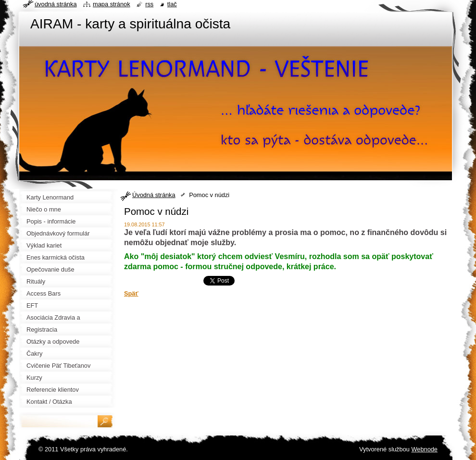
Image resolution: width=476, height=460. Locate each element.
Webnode (424, 449)
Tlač (172, 4)
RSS (149, 4)
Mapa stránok (112, 4)
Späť (131, 293)
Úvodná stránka (154, 195)
